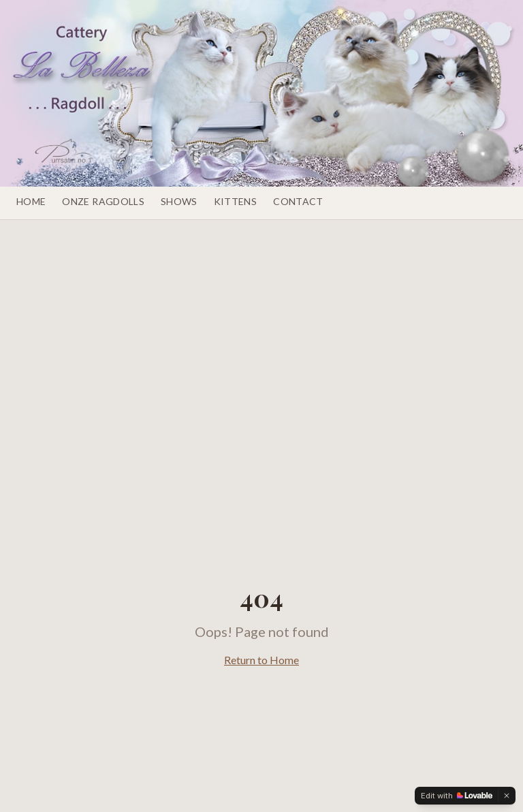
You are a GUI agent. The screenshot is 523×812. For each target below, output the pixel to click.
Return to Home (261, 660)
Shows (179, 201)
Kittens (235, 201)
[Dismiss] (507, 796)
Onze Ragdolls (103, 201)
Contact (298, 201)
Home (31, 201)
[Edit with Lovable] (457, 796)
